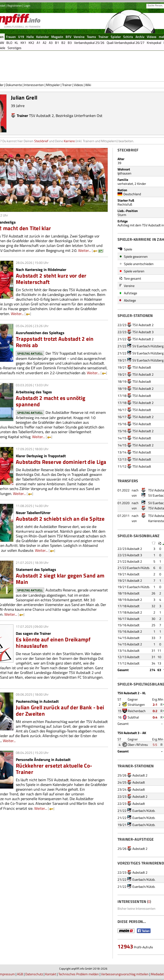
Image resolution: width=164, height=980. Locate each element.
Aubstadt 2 (135, 549)
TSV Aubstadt (142, 367)
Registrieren (15, 6)
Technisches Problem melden (79, 974)
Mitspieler (53, 85)
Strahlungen (136, 704)
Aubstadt (133, 574)
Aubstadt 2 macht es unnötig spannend (50, 401)
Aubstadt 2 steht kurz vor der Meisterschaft (51, 279)
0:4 (155, 717)
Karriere (69, 141)
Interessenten (34, 85)
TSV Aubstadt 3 (143, 332)
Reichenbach (137, 711)
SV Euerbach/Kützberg (148, 346)
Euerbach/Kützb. (138, 568)
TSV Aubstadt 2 (41, 116)
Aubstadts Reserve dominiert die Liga (61, 462)
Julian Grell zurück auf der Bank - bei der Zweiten (60, 710)
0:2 (155, 711)
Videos (78, 85)
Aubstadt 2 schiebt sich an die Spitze (60, 519)
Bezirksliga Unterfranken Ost (79, 116)
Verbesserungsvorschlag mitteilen (125, 974)
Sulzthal (133, 717)
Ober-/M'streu (138, 745)
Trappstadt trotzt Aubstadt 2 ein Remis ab (55, 342)
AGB (20, 974)
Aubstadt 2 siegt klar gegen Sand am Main (60, 579)
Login (27, 6)
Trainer (67, 85)
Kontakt (51, 974)
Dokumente (14, 85)
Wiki (88, 85)
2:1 (155, 704)
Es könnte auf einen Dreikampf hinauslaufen (53, 643)
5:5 (155, 745)
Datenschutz (34, 974)
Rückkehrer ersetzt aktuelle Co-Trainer (54, 769)
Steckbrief (41, 141)
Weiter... (84, 250)
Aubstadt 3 (135, 555)
